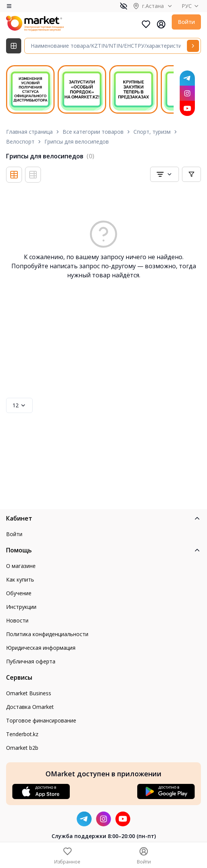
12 (19, 405)
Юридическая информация (41, 648)
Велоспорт (20, 142)
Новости (17, 620)
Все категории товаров (93, 132)
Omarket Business (29, 693)
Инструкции (21, 607)
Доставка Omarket (30, 707)
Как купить (20, 579)
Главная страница (29, 132)
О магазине (21, 566)
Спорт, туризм (152, 132)
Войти (186, 22)
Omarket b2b (22, 748)
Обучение (19, 593)
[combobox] (165, 174)
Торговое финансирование (41, 720)
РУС (191, 6)
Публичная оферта (31, 661)
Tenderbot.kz (22, 734)
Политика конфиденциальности (47, 634)
